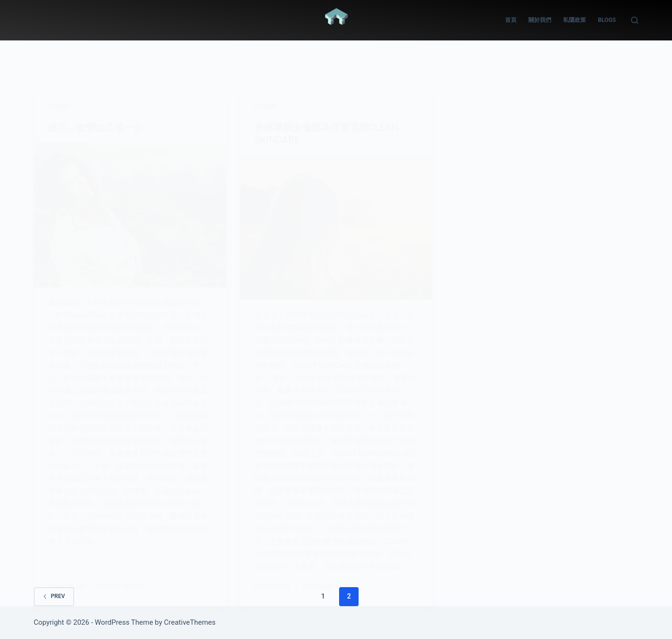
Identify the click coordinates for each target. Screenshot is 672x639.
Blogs (607, 20)
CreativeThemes (190, 622)
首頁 (511, 20)
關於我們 (540, 20)
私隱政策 (575, 20)
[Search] (635, 20)
